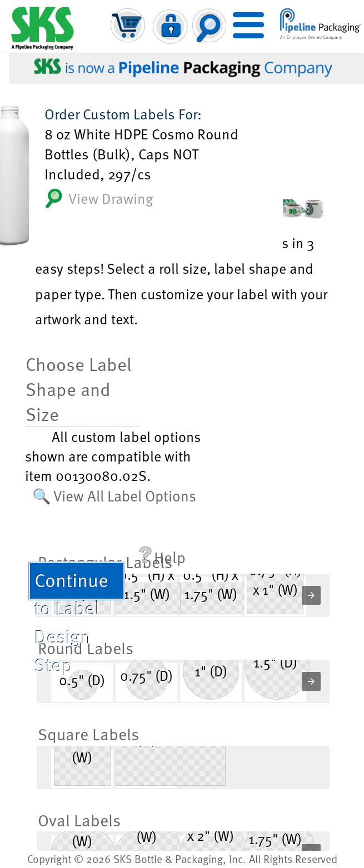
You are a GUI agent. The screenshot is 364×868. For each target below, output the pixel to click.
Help (162, 557)
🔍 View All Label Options (114, 495)
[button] (311, 595)
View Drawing (98, 198)
